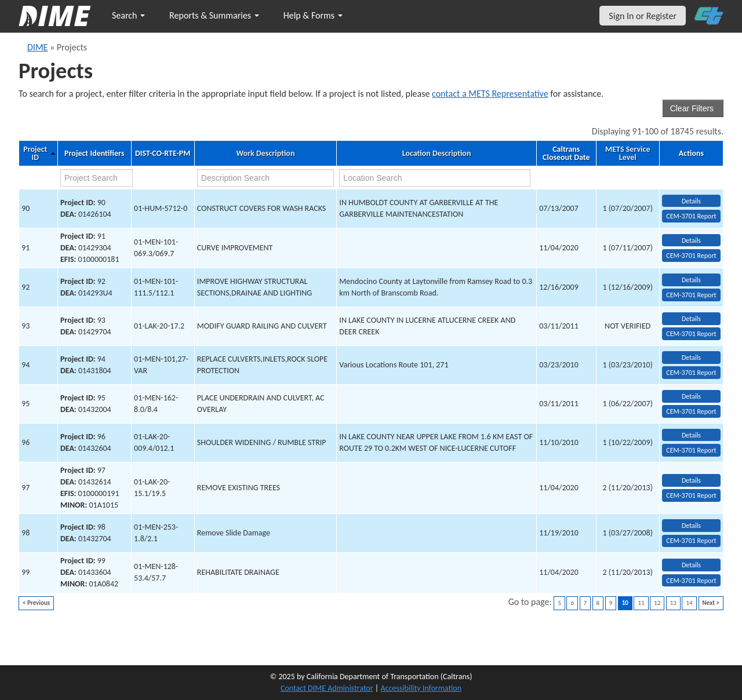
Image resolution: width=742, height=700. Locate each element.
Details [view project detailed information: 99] (691, 565)
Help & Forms (313, 15)
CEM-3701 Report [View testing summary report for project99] (691, 581)
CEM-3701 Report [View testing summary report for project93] (691, 334)
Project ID (35, 154)
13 (673, 603)
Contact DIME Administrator (327, 688)
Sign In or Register (643, 16)
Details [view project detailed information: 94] (691, 358)
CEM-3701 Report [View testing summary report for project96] (691, 450)
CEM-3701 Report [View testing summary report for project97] (691, 495)
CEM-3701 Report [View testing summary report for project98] (691, 541)
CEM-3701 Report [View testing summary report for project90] (691, 216)
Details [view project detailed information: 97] (691, 480)
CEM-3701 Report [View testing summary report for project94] (691, 373)
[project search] (97, 178)
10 (625, 603)
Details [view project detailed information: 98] (691, 526)
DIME (37, 47)
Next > (711, 603)
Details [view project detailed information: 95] (691, 396)
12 (657, 603)
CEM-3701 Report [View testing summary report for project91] (691, 256)
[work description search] (265, 178)
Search (128, 15)
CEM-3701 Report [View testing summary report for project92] (691, 295)
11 (641, 603)
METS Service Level (628, 154)
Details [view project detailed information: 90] (691, 201)
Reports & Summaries (214, 15)
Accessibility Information (421, 688)
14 (689, 603)
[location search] (434, 178)
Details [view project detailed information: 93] (691, 319)
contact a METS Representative (490, 94)
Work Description (265, 154)
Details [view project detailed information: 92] (691, 280)
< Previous (36, 603)
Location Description (437, 154)
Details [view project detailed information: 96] (691, 435)
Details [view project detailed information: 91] (691, 240)
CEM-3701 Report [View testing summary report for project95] (691, 411)
